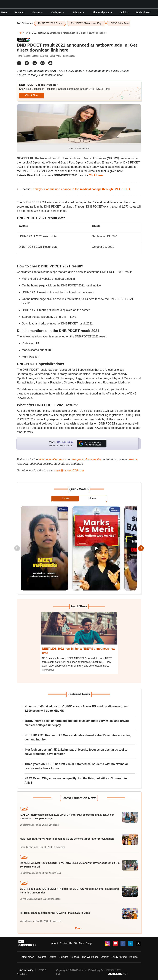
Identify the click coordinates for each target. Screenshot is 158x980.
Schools (79, 12)
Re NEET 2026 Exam (50, 23)
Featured (19, 12)
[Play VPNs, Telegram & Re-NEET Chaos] (44, 548)
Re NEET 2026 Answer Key (86, 23)
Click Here (96, 175)
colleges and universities (86, 459)
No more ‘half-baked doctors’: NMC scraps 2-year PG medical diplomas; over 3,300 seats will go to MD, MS (77, 709)
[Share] (19, 63)
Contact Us (66, 943)
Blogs (89, 943)
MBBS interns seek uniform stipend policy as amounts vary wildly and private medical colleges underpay (77, 723)
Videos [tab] (92, 498)
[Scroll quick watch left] (17, 548)
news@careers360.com (69, 470)
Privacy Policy (26, 970)
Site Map (79, 943)
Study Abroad (143, 12)
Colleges (58, 12)
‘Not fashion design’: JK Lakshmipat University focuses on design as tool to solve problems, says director (76, 752)
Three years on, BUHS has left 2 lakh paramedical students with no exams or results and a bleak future (76, 766)
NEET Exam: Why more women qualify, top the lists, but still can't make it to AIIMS (76, 781)
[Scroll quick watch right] (141, 548)
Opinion (124, 12)
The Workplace (103, 12)
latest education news (52, 459)
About (55, 943)
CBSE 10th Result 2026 (124, 23)
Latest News (27, 957)
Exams (38, 12)
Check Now (32, 95)
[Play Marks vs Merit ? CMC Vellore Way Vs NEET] (96, 548)
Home (20, 33)
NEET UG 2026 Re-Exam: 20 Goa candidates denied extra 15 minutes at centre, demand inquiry (78, 737)
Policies (133, 957)
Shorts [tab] (65, 498)
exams (133, 459)
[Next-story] (79, 631)
